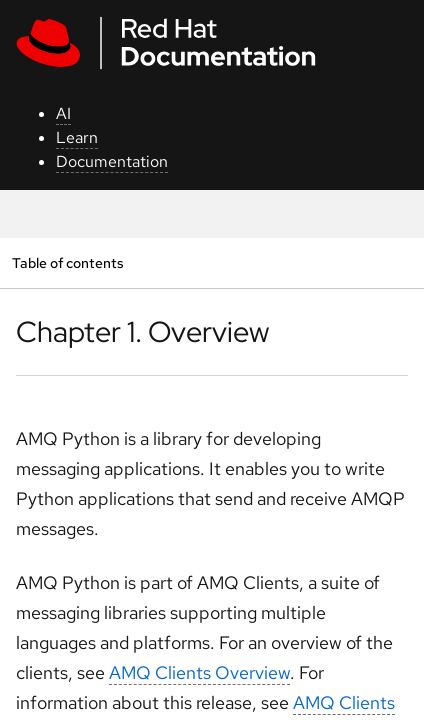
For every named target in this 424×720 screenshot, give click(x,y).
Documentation (112, 161)
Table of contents (67, 262)
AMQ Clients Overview (199, 672)
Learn (77, 137)
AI (63, 113)
